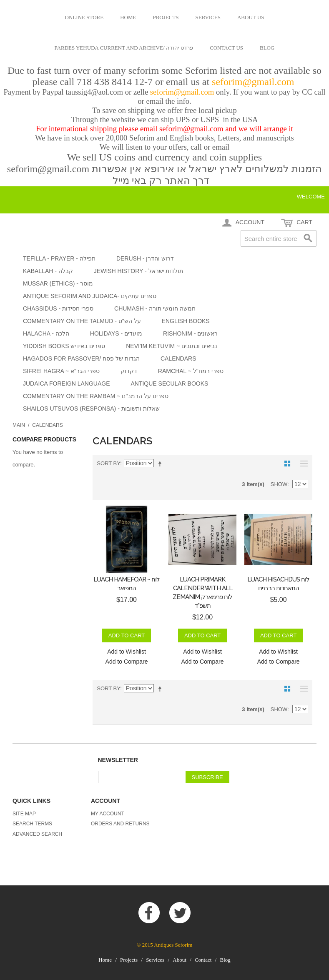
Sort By (108, 463)
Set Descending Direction (161, 464)
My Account (108, 814)
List (302, 464)
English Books (186, 321)
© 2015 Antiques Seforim (165, 945)
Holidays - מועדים (116, 333)
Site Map (24, 814)
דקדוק (129, 371)
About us (251, 17)
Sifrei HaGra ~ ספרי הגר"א (61, 371)
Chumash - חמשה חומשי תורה (155, 308)
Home (128, 17)
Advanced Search (37, 834)
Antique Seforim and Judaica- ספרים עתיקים (90, 296)
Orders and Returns (120, 824)
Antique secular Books (169, 383)
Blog (267, 48)
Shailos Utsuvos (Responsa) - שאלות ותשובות (91, 409)
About (180, 960)
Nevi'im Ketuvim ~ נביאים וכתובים (172, 346)
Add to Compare (127, 662)
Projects (166, 17)
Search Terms (32, 824)
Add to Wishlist (127, 652)
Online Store (84, 17)
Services (208, 17)
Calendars (178, 358)
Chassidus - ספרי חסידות (58, 308)
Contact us (226, 48)
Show (279, 484)
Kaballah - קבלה (48, 271)
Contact (203, 960)
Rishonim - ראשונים (190, 333)
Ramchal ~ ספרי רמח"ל (191, 371)
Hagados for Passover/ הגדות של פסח (81, 358)
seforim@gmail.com (254, 82)
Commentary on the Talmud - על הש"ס (82, 321)
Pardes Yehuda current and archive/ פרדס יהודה (124, 48)
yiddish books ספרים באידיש (64, 346)
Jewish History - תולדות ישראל (139, 271)
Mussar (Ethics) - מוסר (58, 283)
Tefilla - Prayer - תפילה (59, 258)
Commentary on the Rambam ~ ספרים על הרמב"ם (96, 396)
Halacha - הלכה (46, 333)
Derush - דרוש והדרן (145, 258)
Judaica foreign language (66, 383)
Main (19, 425)
